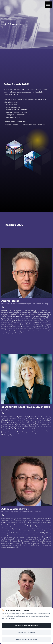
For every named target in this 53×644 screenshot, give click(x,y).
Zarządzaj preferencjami (26, 633)
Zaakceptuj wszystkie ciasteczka (27, 626)
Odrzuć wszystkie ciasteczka (26, 640)
